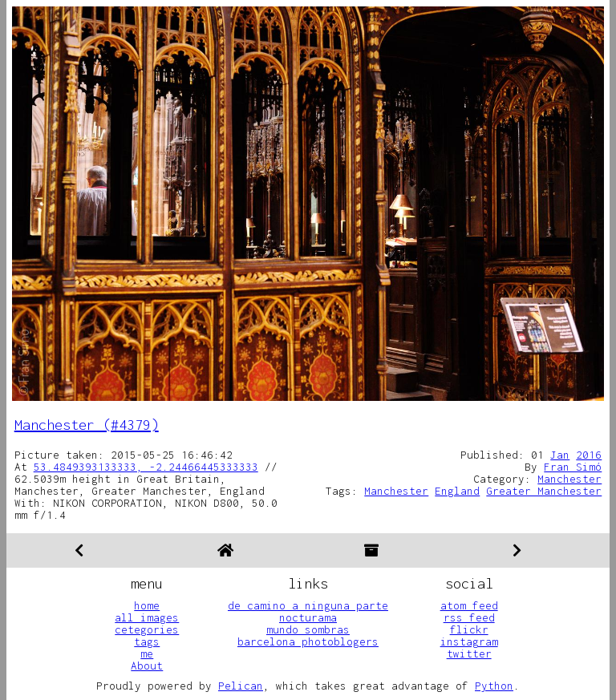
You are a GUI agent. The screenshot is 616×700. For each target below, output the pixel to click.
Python (494, 686)
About (147, 666)
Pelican (241, 686)
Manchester (569, 479)
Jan (560, 455)
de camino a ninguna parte (308, 605)
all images (147, 617)
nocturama (308, 617)
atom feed (469, 605)
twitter (469, 653)
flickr (469, 629)
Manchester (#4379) (87, 425)
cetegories (147, 629)
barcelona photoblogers (308, 641)
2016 (589, 455)
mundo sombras (308, 629)
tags (147, 641)
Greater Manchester (544, 491)
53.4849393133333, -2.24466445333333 (146, 467)
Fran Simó (573, 467)
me (147, 653)
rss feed (469, 617)
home (147, 605)
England (457, 491)
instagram (469, 641)
